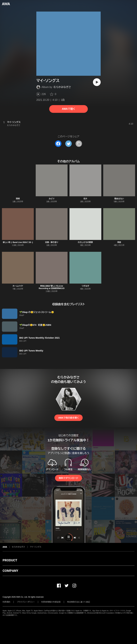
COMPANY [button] (10, 571)
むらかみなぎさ (62, 87)
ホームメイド (18, 286)
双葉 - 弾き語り (52, 242)
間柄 (18, 199)
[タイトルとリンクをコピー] (79, 144)
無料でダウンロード (68, 478)
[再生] (97, 82)
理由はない (119, 199)
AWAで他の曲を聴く (68, 418)
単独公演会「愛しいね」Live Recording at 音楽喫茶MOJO (52, 287)
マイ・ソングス (36, 547)
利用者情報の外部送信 (51, 602)
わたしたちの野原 (85, 242)
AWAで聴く (68, 109)
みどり (52, 199)
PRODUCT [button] (10, 560)
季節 (119, 242)
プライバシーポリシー (26, 602)
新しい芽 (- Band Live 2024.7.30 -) (18, 242)
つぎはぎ (85, 286)
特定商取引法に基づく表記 (79, 602)
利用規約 (6, 602)
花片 (85, 199)
